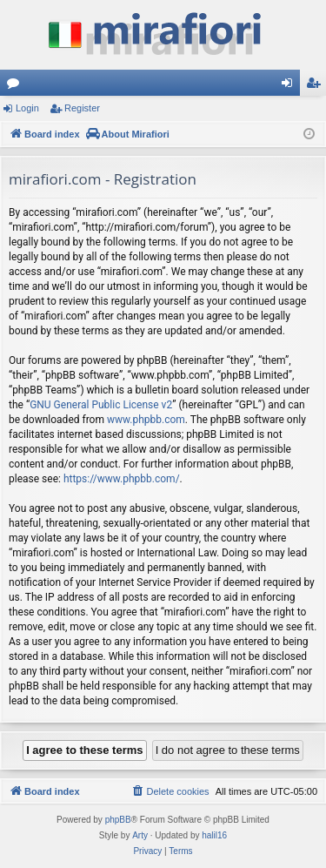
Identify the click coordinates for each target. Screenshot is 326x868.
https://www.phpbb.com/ (122, 479)
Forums (17, 86)
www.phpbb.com (146, 420)
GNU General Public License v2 (101, 405)
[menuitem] (170, 791)
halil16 (214, 835)
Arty (140, 835)
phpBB (118, 820)
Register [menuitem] (317, 86)
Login (27, 108)
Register (82, 108)
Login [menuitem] (291, 86)
